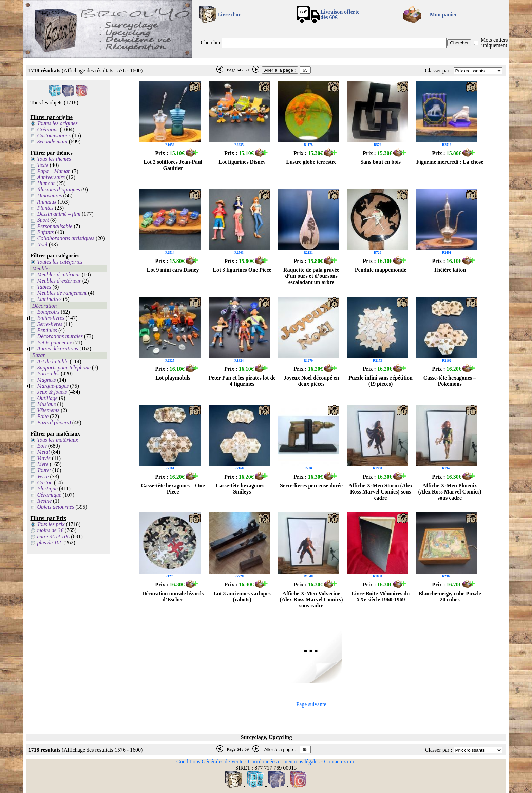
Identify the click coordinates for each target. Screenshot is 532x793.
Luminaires (49, 299)
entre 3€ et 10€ (53, 536)
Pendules (47, 330)
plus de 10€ (50, 543)
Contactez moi (340, 762)
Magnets (46, 380)
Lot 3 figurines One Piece (242, 270)
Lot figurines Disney (242, 162)
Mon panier (443, 14)
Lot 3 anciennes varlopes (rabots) (242, 596)
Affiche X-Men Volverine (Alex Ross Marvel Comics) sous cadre (311, 599)
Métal (43, 452)
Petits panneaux (54, 342)
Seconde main (52, 142)
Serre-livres (50, 324)
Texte (43, 165)
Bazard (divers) (54, 422)
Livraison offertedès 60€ (340, 14)
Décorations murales (60, 336)
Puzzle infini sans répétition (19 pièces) (381, 381)
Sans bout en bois (381, 162)
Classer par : (439, 70)
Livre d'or (229, 14)
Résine (44, 501)
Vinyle (44, 458)
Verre (43, 476)
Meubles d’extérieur (59, 281)
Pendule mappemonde (381, 270)
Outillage (47, 398)
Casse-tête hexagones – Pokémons (450, 381)
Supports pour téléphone (64, 368)
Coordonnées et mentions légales (284, 762)
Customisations (54, 136)
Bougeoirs (48, 312)
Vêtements (48, 410)
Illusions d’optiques (59, 189)
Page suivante (311, 704)
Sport (43, 220)
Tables (44, 287)
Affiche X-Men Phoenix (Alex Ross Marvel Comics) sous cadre (450, 492)
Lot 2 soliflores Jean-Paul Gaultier (173, 165)
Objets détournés (55, 507)
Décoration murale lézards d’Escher (173, 596)
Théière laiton (450, 270)
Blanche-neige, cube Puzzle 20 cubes (450, 596)
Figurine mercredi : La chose (450, 162)
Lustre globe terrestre (311, 162)
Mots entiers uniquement (494, 43)
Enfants (45, 232)
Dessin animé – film (59, 214)
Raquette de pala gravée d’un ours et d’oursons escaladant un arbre (311, 276)
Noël (42, 244)
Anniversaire (51, 177)
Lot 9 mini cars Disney (173, 270)
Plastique (47, 489)
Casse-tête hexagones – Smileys (242, 489)
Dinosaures (49, 196)
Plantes (45, 208)
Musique (46, 404)
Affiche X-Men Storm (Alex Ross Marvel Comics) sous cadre (381, 492)
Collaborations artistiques (65, 238)
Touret (44, 470)
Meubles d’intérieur (59, 275)
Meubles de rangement (62, 293)
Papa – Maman (54, 171)
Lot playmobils (173, 378)
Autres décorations (58, 349)
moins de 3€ (50, 530)
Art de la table (53, 361)
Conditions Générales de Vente (210, 762)
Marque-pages (53, 386)
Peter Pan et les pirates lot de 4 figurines (242, 381)
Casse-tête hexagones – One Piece (173, 489)
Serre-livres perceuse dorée (311, 486)
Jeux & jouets (52, 392)
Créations (48, 129)
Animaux (47, 202)
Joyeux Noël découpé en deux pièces (311, 381)
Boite (43, 416)
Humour (46, 183)
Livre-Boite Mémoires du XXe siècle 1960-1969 (381, 596)
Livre (43, 464)
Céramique (49, 495)
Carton (45, 482)
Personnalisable (55, 226)
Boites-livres (51, 318)
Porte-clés (48, 374)
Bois (42, 446)
